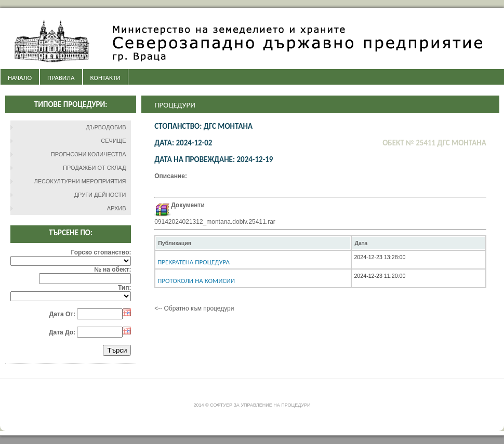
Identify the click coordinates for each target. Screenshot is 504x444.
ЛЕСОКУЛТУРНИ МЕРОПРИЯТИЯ (80, 181)
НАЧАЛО (20, 78)
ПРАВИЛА (61, 78)
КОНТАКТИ (105, 78)
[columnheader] (253, 243)
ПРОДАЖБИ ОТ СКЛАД (95, 168)
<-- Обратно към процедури (194, 308)
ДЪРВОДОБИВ (106, 127)
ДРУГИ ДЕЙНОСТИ (100, 195)
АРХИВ (117, 208)
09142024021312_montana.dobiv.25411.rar (215, 222)
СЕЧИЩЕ (113, 141)
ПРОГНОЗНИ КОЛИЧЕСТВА (89, 154)
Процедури (175, 105)
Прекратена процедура (194, 262)
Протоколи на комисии (196, 281)
